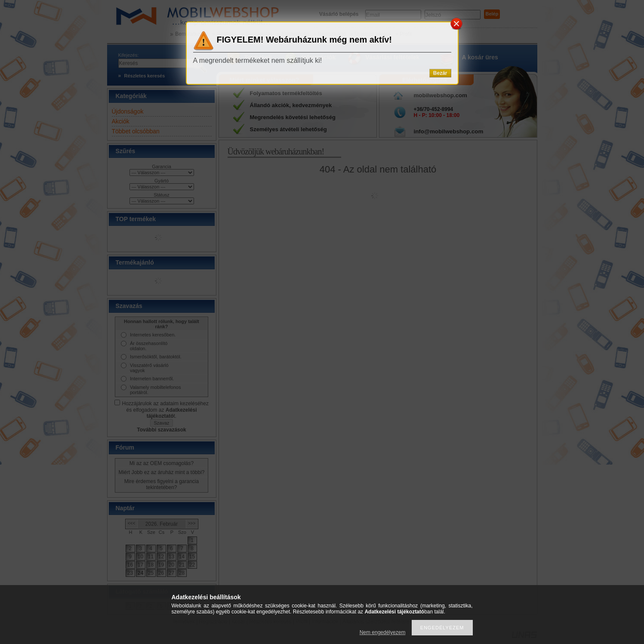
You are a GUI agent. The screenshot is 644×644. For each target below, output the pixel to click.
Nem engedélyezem (383, 632)
